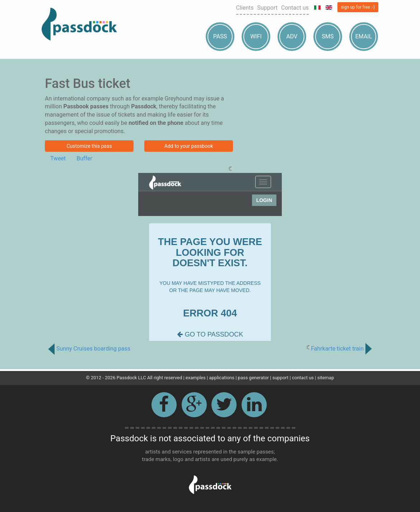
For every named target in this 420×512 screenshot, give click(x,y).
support (281, 378)
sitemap (326, 378)
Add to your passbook (189, 146)
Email (364, 36)
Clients (245, 8)
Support (267, 8)
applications (222, 378)
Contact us (295, 8)
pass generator (253, 378)
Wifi (256, 36)
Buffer (84, 158)
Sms (328, 36)
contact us (303, 378)
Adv (292, 36)
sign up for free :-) (358, 7)
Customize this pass (89, 146)
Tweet (58, 158)
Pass (220, 36)
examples (196, 378)
